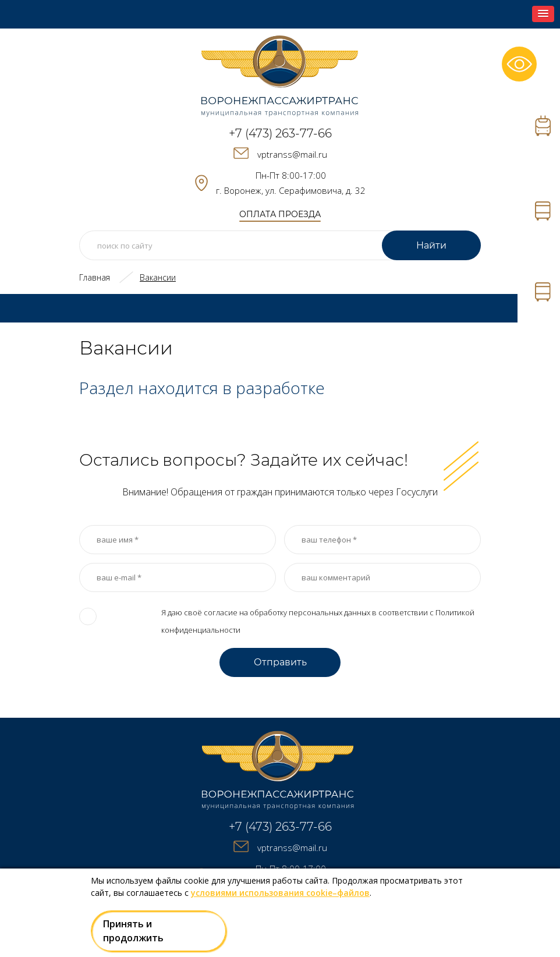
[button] (543, 14)
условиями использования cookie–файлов (280, 893)
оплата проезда (280, 214)
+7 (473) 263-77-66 (280, 133)
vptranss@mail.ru (292, 154)
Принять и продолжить (133, 931)
